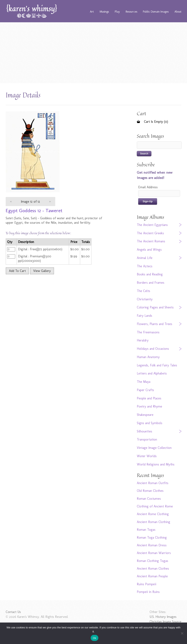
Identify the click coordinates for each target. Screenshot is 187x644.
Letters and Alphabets (152, 373)
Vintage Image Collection (154, 448)
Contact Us (13, 612)
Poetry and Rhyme (149, 406)
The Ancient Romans (151, 241)
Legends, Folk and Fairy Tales (157, 365)
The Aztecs (145, 266)
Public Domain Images (156, 12)
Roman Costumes (149, 499)
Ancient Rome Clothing (153, 514)
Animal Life (145, 258)
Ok (94, 638)
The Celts (143, 291)
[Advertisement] (94, 53)
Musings (104, 12)
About (178, 12)
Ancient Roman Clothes (153, 569)
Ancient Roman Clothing (154, 522)
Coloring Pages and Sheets (155, 307)
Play (117, 12)
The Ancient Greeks (150, 233)
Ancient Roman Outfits (153, 483)
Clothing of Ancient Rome (155, 506)
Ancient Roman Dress (152, 545)
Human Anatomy (148, 357)
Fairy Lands (144, 316)
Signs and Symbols (150, 423)
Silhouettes (144, 431)
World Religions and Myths (156, 464)
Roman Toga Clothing (152, 538)
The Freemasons (148, 332)
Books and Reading (150, 274)
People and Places (149, 398)
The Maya (144, 382)
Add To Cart (17, 271)
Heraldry (143, 340)
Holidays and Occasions (153, 349)
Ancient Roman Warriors (154, 553)
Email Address (148, 187)
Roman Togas (146, 530)
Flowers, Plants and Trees (155, 324)
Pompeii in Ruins (148, 592)
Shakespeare (145, 415)
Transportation (147, 439)
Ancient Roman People (152, 576)
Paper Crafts (145, 390)
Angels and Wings (149, 250)
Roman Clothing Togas (152, 561)
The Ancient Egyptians (152, 225)
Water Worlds (147, 456)
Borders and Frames (151, 283)
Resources (131, 12)
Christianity (145, 299)
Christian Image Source (165, 622)
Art (92, 12)
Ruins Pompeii (147, 584)
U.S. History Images (163, 617)
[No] (182, 633)
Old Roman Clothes (150, 491)
